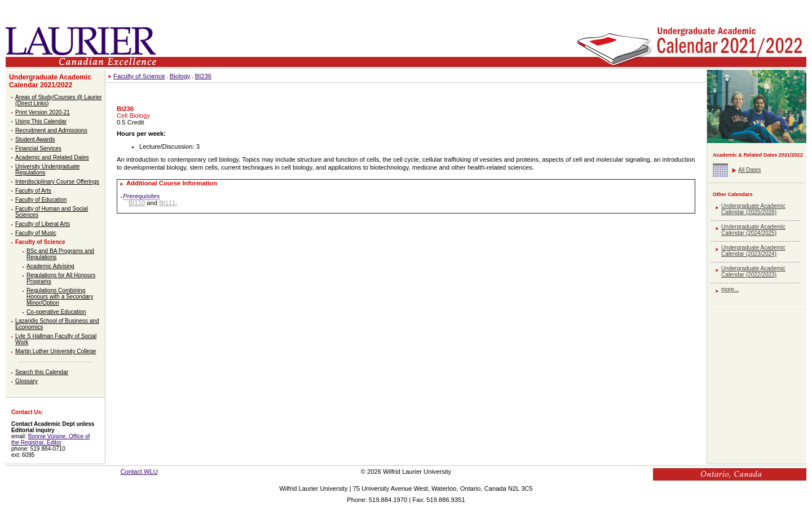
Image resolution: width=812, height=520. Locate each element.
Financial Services (38, 148)
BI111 (167, 203)
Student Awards (35, 139)
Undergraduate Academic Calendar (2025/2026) (753, 209)
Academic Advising (50, 266)
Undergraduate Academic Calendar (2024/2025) (753, 230)
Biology (180, 76)
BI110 (137, 203)
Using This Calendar (41, 121)
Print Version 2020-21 (43, 112)
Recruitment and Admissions (51, 130)
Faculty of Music (36, 233)
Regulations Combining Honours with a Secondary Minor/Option (60, 297)
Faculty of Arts (33, 191)
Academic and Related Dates (52, 157)
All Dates (749, 170)
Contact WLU (139, 472)
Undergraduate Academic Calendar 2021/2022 (50, 81)
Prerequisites (141, 196)
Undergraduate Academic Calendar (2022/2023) (753, 272)
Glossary (27, 381)
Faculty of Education (41, 200)
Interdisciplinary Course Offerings (57, 182)
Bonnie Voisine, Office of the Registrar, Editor (50, 439)
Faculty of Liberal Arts (43, 224)
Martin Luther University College (56, 351)
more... (730, 289)
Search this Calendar (42, 372)
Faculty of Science (40, 242)
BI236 (203, 76)
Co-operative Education (56, 312)
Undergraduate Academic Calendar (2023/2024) (753, 251)
